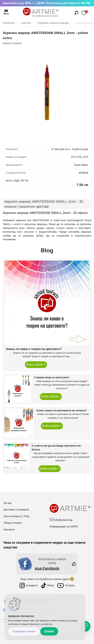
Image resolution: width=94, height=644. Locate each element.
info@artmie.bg (63, 520)
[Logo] (41, 12)
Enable (49, 631)
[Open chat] (85, 626)
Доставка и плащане (16, 509)
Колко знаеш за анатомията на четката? (61, 410)
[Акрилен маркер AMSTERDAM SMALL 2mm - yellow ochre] (47, 92)
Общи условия (13, 523)
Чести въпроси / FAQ (16, 516)
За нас (8, 503)
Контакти (9, 529)
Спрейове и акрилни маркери (53, 23)
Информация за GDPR (64, 526)
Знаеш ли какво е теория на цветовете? (34, 349)
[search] (76, 13)
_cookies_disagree (24, 632)
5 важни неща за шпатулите (52, 377)
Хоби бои (26, 23)
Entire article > (36, 365)
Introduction (9, 23)
